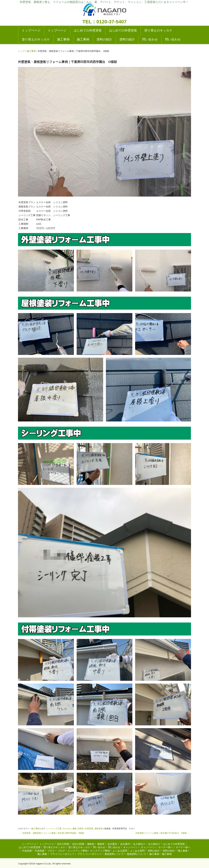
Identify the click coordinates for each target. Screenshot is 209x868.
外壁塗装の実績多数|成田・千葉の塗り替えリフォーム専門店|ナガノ (104, 11)
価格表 (91, 844)
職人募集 (183, 851)
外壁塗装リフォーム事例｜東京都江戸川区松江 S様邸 (162, 833)
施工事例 (63, 39)
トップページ (31, 30)
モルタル (67, 829)
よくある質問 (120, 851)
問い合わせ (150, 39)
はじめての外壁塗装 (88, 30)
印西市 (81, 829)
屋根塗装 (99, 829)
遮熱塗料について (114, 854)
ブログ (51, 851)
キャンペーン (130, 847)
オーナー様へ (166, 847)
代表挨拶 (27, 851)
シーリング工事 (54, 829)
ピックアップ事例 (78, 851)
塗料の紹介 (104, 39)
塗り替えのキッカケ (158, 30)
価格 (74, 829)
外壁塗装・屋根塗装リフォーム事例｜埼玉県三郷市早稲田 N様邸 (52, 833)
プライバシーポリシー (62, 854)
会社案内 (112, 844)
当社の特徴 (63, 844)
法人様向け (139, 844)
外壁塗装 (89, 829)
